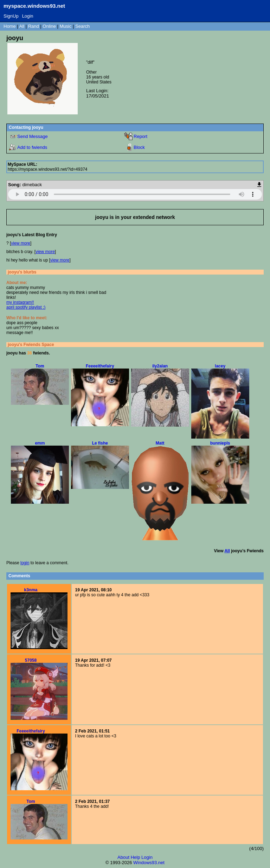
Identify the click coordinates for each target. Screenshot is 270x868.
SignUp (11, 16)
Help (136, 857)
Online (49, 26)
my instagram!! (20, 302)
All (22, 26)
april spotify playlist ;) (26, 307)
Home (10, 26)
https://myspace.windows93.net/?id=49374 (47, 169)
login (25, 563)
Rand (34, 26)
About (123, 857)
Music (66, 26)
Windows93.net (149, 863)
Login (28, 16)
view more (21, 243)
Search (82, 26)
